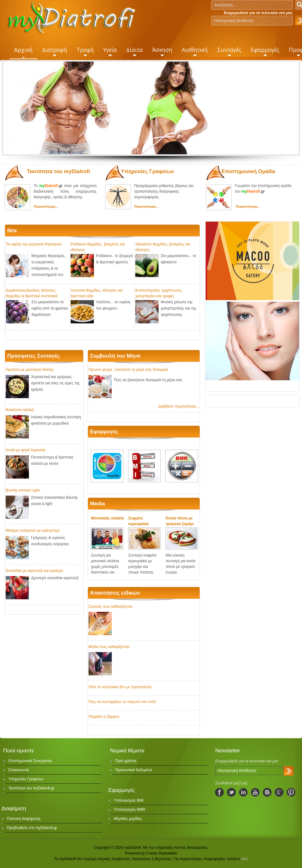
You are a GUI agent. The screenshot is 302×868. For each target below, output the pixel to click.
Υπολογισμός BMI (129, 800)
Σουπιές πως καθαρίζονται (111, 607)
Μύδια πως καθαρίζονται (109, 647)
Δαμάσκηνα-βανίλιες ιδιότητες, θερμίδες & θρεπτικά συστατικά (32, 293)
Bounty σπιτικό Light (23, 490)
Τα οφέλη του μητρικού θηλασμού (34, 244)
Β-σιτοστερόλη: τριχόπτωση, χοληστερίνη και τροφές (159, 293)
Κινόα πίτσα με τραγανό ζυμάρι (180, 521)
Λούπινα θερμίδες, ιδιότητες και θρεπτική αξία (97, 293)
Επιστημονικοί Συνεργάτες (30, 761)
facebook (219, 792)
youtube (255, 792)
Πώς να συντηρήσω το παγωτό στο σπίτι (122, 702)
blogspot (267, 792)
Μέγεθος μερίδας (128, 819)
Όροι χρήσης (126, 761)
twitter (231, 792)
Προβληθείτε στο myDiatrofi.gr (32, 828)
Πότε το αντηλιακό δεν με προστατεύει (120, 687)
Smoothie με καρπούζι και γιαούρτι (34, 571)
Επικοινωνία (19, 770)
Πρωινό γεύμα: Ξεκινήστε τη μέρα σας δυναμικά (128, 370)
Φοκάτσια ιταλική (20, 410)
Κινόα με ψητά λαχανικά (25, 450)
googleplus (279, 792)
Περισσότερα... (46, 206)
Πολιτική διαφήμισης (24, 819)
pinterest (291, 792)
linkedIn (243, 792)
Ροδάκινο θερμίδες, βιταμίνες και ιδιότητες (98, 247)
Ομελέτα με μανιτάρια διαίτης (30, 370)
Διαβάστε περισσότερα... (179, 406)
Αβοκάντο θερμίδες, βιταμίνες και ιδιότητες (163, 247)
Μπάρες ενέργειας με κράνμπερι (32, 530)
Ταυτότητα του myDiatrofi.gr (31, 788)
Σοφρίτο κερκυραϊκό (139, 521)
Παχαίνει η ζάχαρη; (104, 717)
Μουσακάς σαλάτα (108, 518)
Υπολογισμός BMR (129, 810)
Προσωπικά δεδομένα (133, 770)
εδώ (244, 859)
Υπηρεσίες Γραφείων (26, 779)
